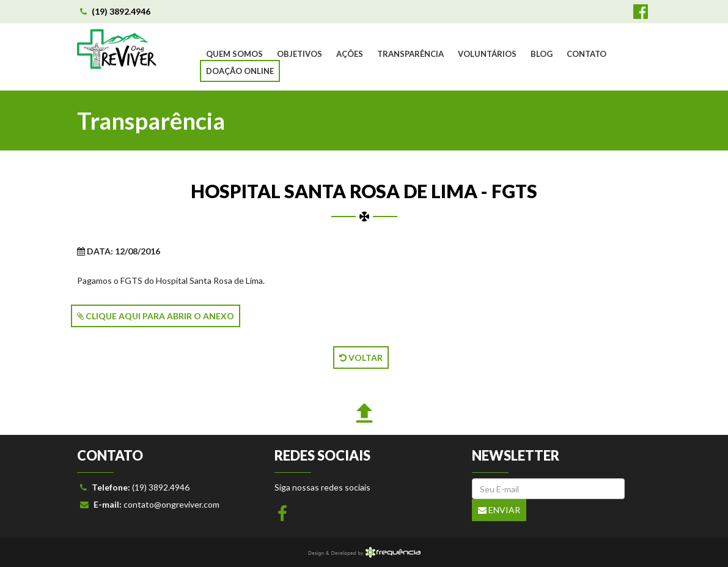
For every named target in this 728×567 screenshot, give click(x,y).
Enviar (499, 510)
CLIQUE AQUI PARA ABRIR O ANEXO (156, 316)
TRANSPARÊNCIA (410, 54)
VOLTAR (361, 358)
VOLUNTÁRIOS (487, 54)
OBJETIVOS (300, 54)
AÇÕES (350, 54)
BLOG (542, 54)
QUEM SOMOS (234, 54)
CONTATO (586, 54)
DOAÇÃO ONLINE (240, 71)
